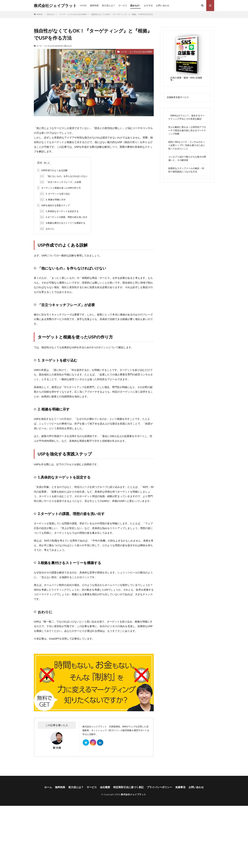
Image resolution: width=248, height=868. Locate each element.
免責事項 (180, 787)
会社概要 (105, 787)
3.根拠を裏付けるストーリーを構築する (62, 223)
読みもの (135, 5)
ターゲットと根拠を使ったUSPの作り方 (59, 188)
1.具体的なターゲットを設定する (59, 211)
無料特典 (94, 5)
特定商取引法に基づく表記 (128, 787)
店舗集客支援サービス (178, 97)
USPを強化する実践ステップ (53, 205)
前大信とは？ (108, 5)
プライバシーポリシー (159, 787)
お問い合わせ (163, 5)
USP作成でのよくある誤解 (52, 170)
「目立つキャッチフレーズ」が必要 (60, 182)
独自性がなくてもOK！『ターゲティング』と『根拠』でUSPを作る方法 (122, 14)
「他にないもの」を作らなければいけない (64, 176)
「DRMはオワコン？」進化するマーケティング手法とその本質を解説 (186, 117)
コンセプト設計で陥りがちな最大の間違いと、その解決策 (187, 158)
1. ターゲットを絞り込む (55, 194)
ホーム (48, 787)
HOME (83, 5)
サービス (123, 5)
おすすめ (148, 5)
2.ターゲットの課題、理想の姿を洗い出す (63, 217)
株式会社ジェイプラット (55, 6)
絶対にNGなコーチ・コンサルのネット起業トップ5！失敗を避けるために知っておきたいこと (187, 145)
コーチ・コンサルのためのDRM (73, 14)
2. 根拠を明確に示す (53, 199)
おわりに (47, 229)
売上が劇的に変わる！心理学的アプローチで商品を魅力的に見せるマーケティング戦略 (187, 130)
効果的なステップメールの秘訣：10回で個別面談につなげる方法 (186, 170)
